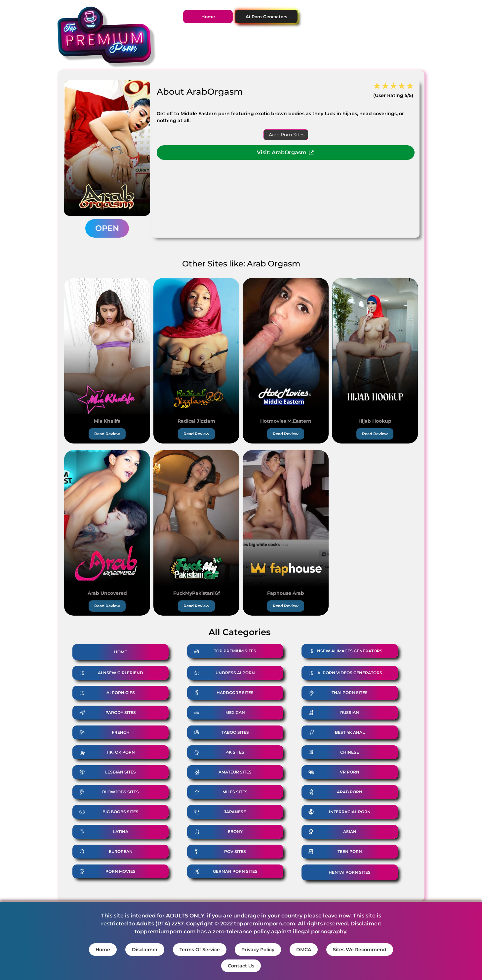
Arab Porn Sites (287, 135)
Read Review (107, 434)
